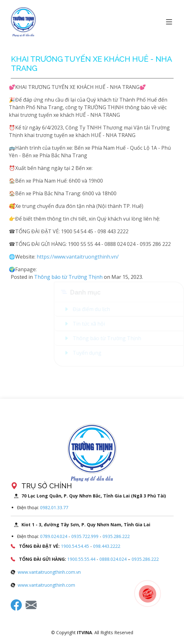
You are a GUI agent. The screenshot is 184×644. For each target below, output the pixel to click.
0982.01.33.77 (54, 507)
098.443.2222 (107, 546)
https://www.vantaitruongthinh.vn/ (70, 257)
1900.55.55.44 (81, 559)
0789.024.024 (54, 536)
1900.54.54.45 (75, 546)
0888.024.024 (114, 559)
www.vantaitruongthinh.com (46, 585)
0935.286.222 (116, 536)
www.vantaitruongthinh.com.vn (49, 572)
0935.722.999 (85, 536)
